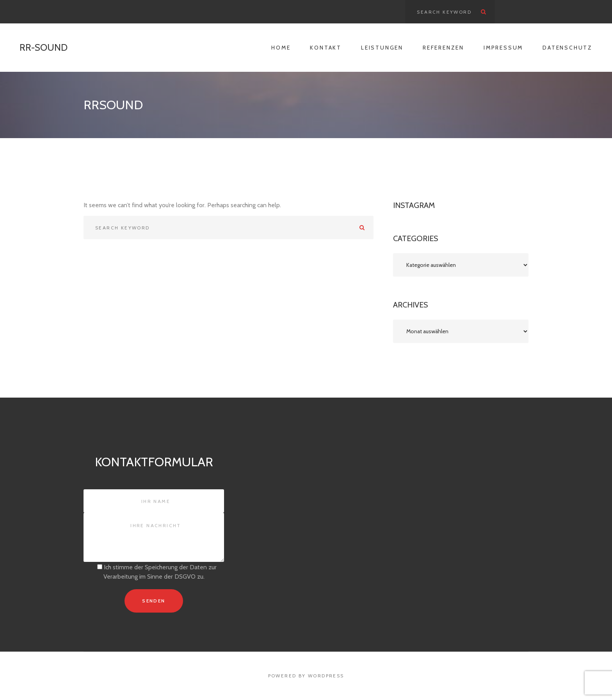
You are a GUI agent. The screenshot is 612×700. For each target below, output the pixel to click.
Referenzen (443, 48)
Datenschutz (568, 48)
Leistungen (382, 48)
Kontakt (326, 48)
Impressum (503, 48)
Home (281, 48)
